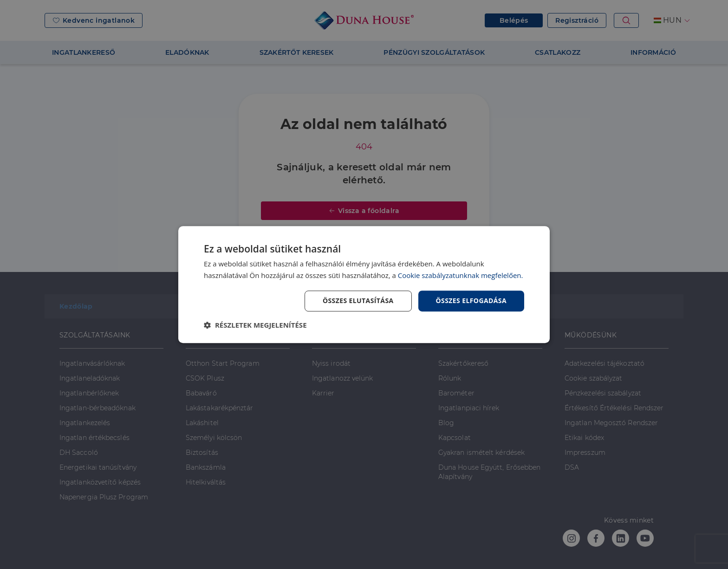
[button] (255, 325)
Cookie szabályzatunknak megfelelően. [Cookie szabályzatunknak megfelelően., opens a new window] (461, 275)
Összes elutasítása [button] (358, 301)
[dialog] (364, 284)
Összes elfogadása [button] (471, 301)
